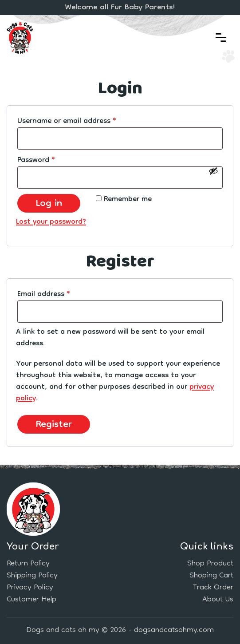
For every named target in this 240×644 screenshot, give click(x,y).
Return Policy (28, 564)
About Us (218, 600)
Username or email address (81, 122)
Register (54, 424)
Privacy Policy (30, 588)
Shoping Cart (211, 576)
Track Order (213, 588)
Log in (49, 203)
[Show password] (213, 171)
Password (51, 161)
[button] (221, 38)
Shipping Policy (32, 576)
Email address (58, 295)
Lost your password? (51, 222)
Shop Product (210, 564)
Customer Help (31, 600)
